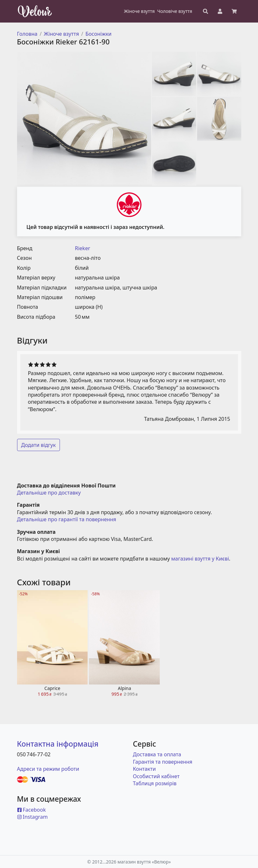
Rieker (83, 248)
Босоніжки (98, 34)
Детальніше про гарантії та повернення (67, 519)
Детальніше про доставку (49, 493)
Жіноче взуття (61, 34)
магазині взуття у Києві (200, 559)
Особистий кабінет (156, 776)
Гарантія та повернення (163, 762)
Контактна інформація (58, 744)
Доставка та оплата (157, 754)
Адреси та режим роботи (48, 769)
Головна (27, 34)
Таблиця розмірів (155, 783)
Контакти (144, 769)
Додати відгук (39, 445)
